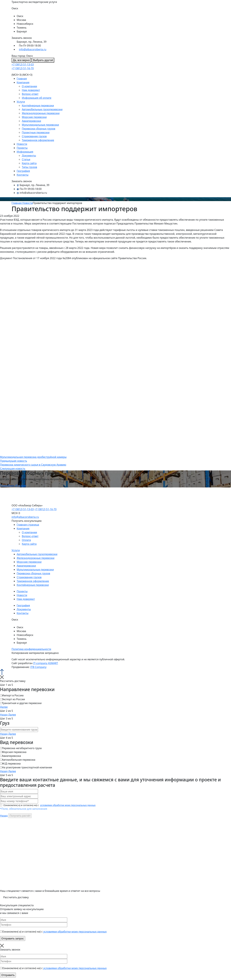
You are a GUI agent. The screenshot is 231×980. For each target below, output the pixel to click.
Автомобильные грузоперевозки (42, 109)
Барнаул (22, 31)
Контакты (23, 175)
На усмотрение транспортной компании (27, 767)
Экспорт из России (13, 699)
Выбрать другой (43, 60)
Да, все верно (21, 60)
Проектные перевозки (36, 132)
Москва (21, 20)
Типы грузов (29, 167)
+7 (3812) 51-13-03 (23, 64)
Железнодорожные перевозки (41, 113)
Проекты (22, 148)
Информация (25, 152)
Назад (4, 715)
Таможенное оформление (38, 140)
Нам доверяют (31, 90)
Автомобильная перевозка (19, 760)
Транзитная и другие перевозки (22, 703)
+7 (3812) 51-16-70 (23, 68)
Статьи (26, 159)
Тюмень (22, 28)
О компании (29, 86)
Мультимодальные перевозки (40, 125)
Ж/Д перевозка (11, 764)
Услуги (21, 102)
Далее (4, 707)
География (23, 171)
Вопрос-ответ (30, 94)
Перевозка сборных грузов (38, 129)
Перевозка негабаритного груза (22, 748)
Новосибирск (25, 24)
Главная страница (28, 525)
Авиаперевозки (31, 121)
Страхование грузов (34, 136)
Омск (20, 16)
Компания (23, 82)
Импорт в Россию (13, 695)
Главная (22, 79)
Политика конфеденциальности (31, 649)
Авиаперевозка (11, 756)
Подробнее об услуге (13, 486)
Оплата (26, 540)
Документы (29, 156)
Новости (22, 144)
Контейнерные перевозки (38, 106)
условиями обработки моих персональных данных (68, 805)
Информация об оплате (37, 98)
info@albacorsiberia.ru (33, 49)
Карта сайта (29, 163)
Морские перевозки (34, 117)
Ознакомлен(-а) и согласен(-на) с (48, 805)
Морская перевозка (14, 752)
